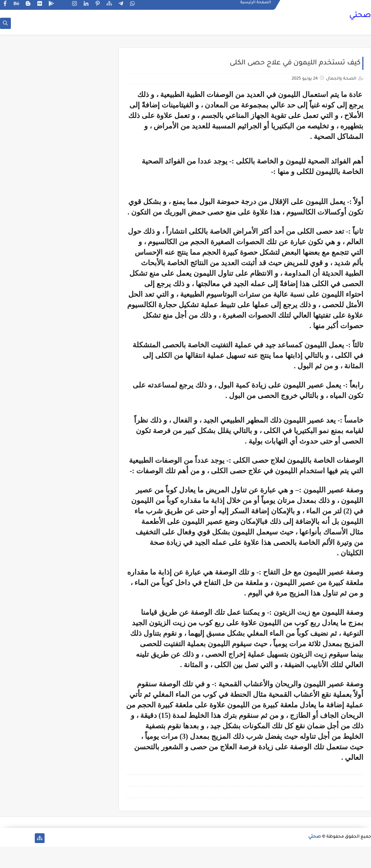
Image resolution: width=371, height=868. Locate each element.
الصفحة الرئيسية (256, 6)
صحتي (360, 16)
